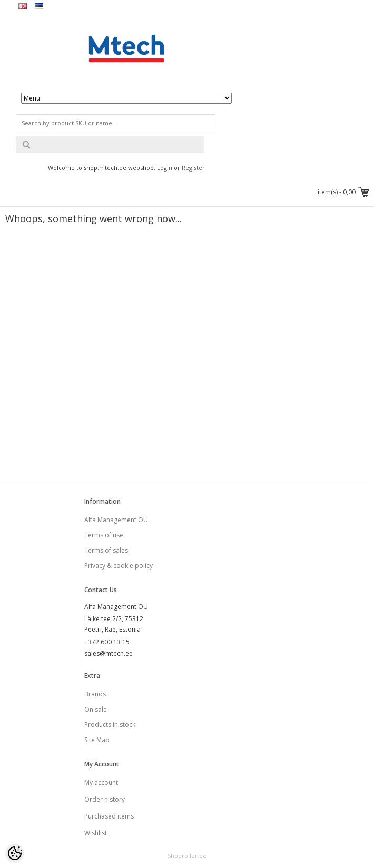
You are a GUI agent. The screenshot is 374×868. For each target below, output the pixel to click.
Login (165, 168)
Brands (95, 694)
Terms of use (104, 535)
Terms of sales (106, 550)
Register (193, 168)
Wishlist (96, 833)
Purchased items (109, 816)
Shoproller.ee (187, 856)
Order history (105, 799)
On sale (96, 709)
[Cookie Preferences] (15, 853)
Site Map (97, 740)
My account (101, 782)
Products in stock (110, 725)
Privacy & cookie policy (119, 566)
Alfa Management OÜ (116, 520)
